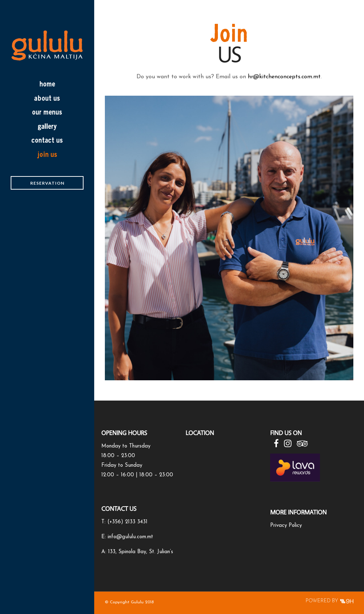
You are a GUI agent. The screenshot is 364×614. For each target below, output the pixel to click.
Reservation (47, 183)
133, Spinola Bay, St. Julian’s (141, 552)
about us (47, 98)
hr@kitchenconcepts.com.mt (284, 77)
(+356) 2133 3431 (127, 522)
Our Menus (47, 112)
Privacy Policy (286, 526)
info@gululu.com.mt (130, 537)
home (47, 84)
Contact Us (47, 140)
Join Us (47, 154)
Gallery (47, 126)
